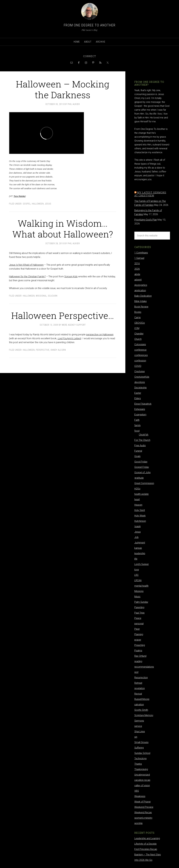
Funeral (138, 451)
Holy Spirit (140, 510)
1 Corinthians (141, 253)
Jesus (48, 204)
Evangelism (140, 415)
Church (138, 339)
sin (136, 737)
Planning (139, 634)
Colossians (140, 344)
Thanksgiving (141, 769)
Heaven (138, 505)
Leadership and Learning (147, 838)
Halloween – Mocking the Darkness (63, 89)
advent (138, 280)
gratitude (139, 478)
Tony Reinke (19, 196)
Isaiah (138, 526)
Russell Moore (142, 699)
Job (136, 537)
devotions (140, 382)
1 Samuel (139, 258)
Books (138, 312)
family (138, 425)
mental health (141, 586)
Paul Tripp (139, 613)
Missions (139, 591)
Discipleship (141, 388)
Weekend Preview (144, 807)
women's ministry (143, 818)
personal (139, 624)
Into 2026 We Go (143, 860)
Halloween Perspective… (63, 315)
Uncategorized (142, 775)
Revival (138, 694)
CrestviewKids (142, 377)
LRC (136, 575)
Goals (137, 456)
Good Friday (141, 462)
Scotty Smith (141, 710)
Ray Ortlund (140, 656)
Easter (138, 393)
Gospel (27, 204)
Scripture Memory (144, 715)
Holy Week (140, 516)
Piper (137, 629)
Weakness (140, 796)
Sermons (139, 721)
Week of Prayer (143, 802)
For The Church (142, 440)
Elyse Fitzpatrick (143, 404)
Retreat (138, 683)
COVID (138, 366)
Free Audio (140, 445)
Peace (138, 618)
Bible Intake (141, 301)
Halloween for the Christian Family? (27, 277)
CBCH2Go (140, 323)
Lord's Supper (142, 564)
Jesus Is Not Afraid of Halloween (26, 265)
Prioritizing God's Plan (146, 220)
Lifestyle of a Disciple (145, 844)
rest (136, 672)
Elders (138, 398)
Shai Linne (140, 732)
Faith (137, 420)
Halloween (38, 204)
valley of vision (142, 785)
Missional (41, 296)
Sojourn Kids (71, 277)
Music (137, 597)
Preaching (140, 645)
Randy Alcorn (58, 350)
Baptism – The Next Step (148, 855)
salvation (139, 705)
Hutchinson (140, 521)
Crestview (140, 371)
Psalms (138, 651)
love (137, 570)
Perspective (43, 350)
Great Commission (144, 483)
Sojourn (53, 296)
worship (138, 823)
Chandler (139, 334)
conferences (141, 355)
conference (140, 350)
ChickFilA (144, 435)
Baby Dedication (143, 296)
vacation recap (142, 780)
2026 (137, 269)
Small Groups (141, 742)
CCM (137, 328)
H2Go (137, 489)
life (136, 559)
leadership (140, 553)
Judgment (140, 543)
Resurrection (141, 678)
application (140, 290)
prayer (138, 640)
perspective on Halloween (100, 335)
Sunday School (142, 753)
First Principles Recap (146, 849)
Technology (141, 758)
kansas (138, 548)
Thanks (138, 764)
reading (138, 661)
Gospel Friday (142, 467)
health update (142, 494)
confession (140, 361)
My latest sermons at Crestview (150, 194)
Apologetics (141, 285)
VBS (137, 791)
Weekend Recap (143, 812)
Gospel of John (142, 472)
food (137, 431)
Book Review (141, 307)
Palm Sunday (141, 602)
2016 (137, 263)
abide (137, 274)
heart (137, 499)
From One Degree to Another (90, 25)
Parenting (139, 607)
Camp (138, 317)
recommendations (144, 667)
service (138, 726)
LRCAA (138, 580)
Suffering (139, 748)
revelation (140, 688)
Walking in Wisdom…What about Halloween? (63, 229)
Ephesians (140, 409)
